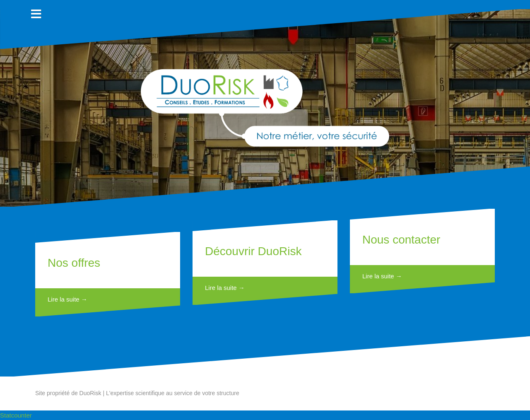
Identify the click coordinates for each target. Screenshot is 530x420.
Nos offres (74, 263)
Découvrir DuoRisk (253, 251)
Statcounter (16, 415)
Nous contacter (401, 240)
